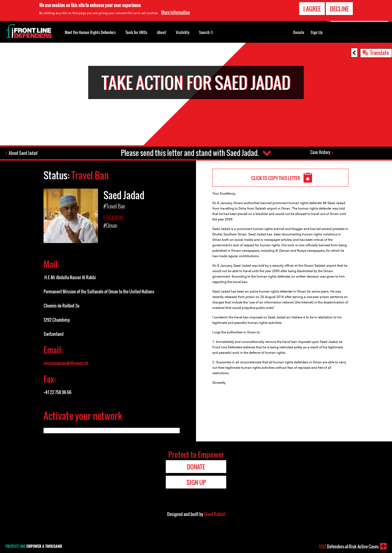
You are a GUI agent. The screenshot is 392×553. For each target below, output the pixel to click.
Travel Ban (90, 175)
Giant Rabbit (215, 514)
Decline (339, 9)
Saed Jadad (124, 195)
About (162, 32)
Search (206, 32)
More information (176, 12)
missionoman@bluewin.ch (66, 363)
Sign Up (317, 32)
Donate (299, 32)
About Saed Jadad (23, 153)
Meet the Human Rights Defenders (90, 32)
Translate (379, 53)
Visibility (183, 32)
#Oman (110, 225)
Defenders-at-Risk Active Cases (349, 546)
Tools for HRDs (136, 32)
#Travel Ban (114, 206)
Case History (320, 152)
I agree (312, 9)
